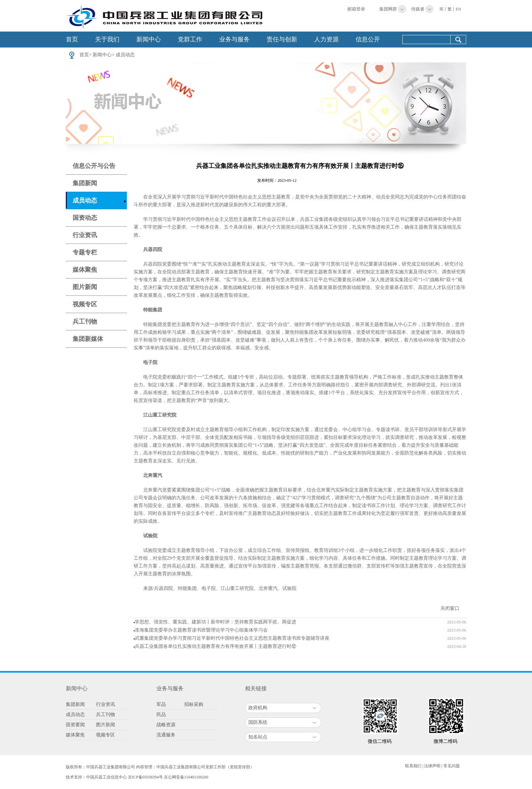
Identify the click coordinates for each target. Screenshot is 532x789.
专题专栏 (85, 252)
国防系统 (258, 722)
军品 (161, 704)
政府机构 (258, 708)
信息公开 (368, 39)
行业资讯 (85, 235)
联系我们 (413, 766)
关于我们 (107, 39)
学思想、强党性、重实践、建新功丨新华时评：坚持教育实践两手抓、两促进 (215, 622)
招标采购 (194, 704)
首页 (72, 39)
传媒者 (418, 9)
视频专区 (85, 304)
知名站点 (258, 737)
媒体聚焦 (85, 270)
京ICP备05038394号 (145, 777)
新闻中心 (149, 39)
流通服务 (166, 735)
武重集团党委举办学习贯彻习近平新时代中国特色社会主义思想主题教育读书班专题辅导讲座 (232, 638)
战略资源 (166, 725)
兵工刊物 (85, 322)
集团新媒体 (88, 339)
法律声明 (432, 766)
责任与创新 (282, 39)
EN (458, 9)
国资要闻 (75, 725)
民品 (161, 715)
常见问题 (452, 766)
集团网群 (388, 9)
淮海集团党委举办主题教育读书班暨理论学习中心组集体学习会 (201, 630)
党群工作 (190, 39)
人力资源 (326, 39)
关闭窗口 (450, 608)
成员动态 (125, 55)
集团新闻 (85, 183)
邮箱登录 (356, 9)
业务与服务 (234, 39)
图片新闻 (85, 287)
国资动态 (85, 218)
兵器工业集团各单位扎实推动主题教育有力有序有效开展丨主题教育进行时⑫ (215, 646)
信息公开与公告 (94, 166)
